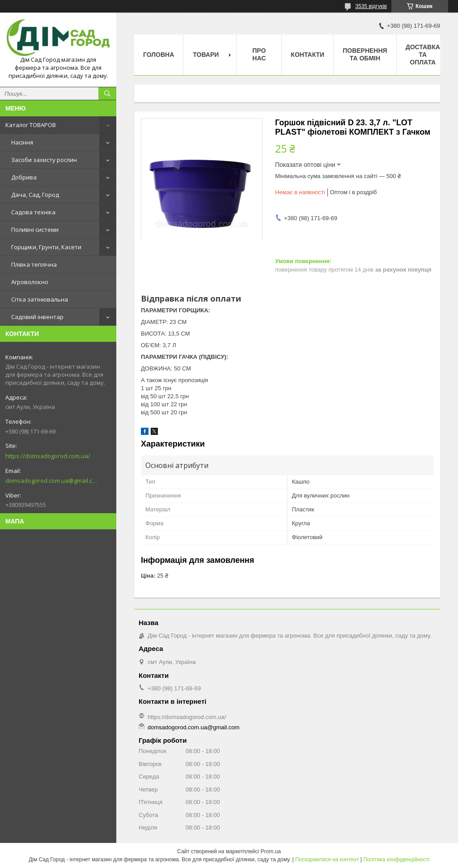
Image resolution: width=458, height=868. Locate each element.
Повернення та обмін (365, 54)
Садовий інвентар (37, 317)
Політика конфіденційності (396, 859)
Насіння (22, 142)
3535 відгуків (371, 6)
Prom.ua (271, 851)
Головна (159, 55)
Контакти (307, 55)
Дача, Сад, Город (35, 195)
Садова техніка (33, 212)
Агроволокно (30, 282)
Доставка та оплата (423, 55)
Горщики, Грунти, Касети (46, 247)
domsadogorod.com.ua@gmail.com (51, 481)
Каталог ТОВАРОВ (31, 125)
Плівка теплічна (34, 264)
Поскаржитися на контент (327, 859)
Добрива (24, 177)
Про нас (259, 54)
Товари (206, 55)
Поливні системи (35, 230)
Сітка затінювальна (40, 299)
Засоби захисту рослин (44, 160)
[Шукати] (107, 94)
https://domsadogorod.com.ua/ (48, 456)
